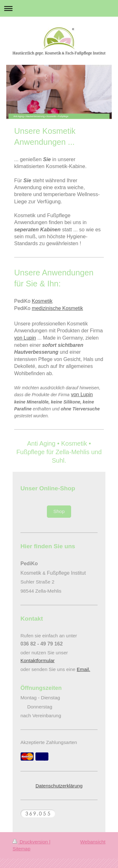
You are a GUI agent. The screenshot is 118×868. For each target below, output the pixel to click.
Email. (84, 669)
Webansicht (93, 842)
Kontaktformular (38, 660)
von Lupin (25, 338)
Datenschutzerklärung (59, 786)
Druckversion (31, 842)
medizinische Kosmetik (57, 308)
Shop (59, 511)
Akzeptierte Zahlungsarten (49, 742)
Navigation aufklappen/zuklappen (59, 8)
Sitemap (21, 849)
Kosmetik (42, 301)
